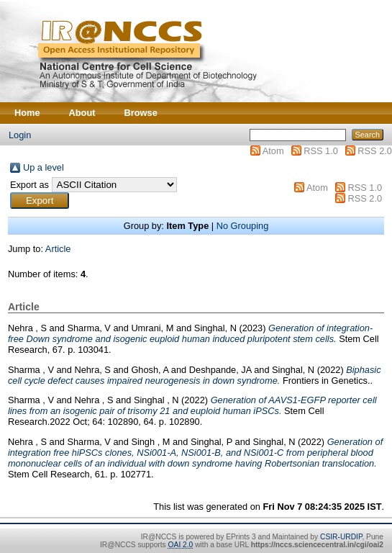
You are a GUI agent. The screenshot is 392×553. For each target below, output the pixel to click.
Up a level (44, 167)
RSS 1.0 (321, 151)
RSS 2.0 (375, 151)
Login (20, 135)
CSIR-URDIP (341, 537)
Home (27, 113)
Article (58, 249)
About (82, 113)
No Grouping (243, 226)
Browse (141, 113)
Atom (273, 151)
